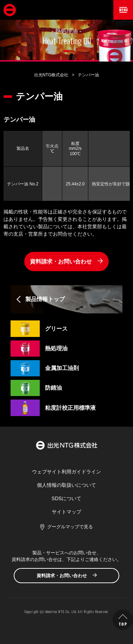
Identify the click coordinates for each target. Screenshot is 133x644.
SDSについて (67, 498)
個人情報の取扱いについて (66, 485)
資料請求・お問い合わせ (61, 262)
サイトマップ (66, 512)
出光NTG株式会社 (51, 75)
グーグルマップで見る (70, 527)
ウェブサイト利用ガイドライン (66, 472)
